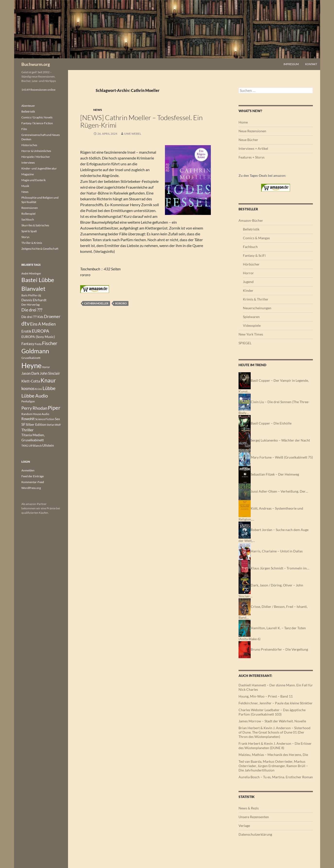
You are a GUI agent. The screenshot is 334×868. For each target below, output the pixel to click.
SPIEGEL (245, 343)
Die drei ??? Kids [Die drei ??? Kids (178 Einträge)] (32, 317)
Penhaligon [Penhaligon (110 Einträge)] (28, 401)
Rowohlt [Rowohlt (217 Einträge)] (28, 419)
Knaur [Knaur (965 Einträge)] (48, 380)
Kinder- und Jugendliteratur (39, 168)
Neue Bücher (248, 140)
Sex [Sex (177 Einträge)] (57, 419)
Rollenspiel (28, 214)
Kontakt (311, 64)
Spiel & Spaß (29, 231)
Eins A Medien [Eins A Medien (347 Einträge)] (43, 324)
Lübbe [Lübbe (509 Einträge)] (49, 388)
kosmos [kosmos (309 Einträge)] (28, 389)
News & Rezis (249, 808)
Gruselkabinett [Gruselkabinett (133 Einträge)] (31, 358)
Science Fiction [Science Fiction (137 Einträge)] (45, 419)
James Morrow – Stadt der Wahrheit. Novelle (272, 721)
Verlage (244, 826)
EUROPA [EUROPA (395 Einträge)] (40, 331)
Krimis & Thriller (256, 299)
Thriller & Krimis (32, 243)
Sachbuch (28, 219)
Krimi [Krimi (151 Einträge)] (39, 389)
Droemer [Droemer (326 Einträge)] (52, 316)
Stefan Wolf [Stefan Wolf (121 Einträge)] (54, 425)
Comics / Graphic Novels (37, 117)
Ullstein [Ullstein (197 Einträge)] (48, 445)
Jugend (248, 282)
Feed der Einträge (33, 476)
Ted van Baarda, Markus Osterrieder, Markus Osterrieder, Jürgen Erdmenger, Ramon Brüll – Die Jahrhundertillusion (273, 766)
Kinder (248, 290)
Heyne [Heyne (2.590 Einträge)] (31, 365)
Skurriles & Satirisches (35, 225)
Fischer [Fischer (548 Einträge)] (50, 343)
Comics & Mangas (256, 238)
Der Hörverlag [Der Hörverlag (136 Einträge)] (30, 305)
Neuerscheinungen (257, 308)
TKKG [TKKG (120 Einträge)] (25, 446)
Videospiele (252, 325)
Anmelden (28, 470)
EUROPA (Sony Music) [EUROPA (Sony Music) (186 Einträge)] (38, 337)
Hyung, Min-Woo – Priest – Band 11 (266, 696)
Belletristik (251, 229)
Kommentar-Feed (33, 482)
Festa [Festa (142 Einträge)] (38, 344)
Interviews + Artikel (253, 148)
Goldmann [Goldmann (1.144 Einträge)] (35, 351)
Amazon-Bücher (251, 220)
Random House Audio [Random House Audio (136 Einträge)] (35, 414)
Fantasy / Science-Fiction (37, 123)
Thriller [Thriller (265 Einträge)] (27, 430)
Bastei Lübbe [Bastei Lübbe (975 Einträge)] (38, 280)
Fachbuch (250, 247)
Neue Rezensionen (252, 131)
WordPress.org (31, 488)
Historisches (29, 145)
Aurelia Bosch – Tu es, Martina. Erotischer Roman (276, 777)
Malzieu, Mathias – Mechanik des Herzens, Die (273, 755)
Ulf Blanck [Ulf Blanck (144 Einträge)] (35, 446)
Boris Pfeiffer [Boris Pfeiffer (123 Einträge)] (29, 295)
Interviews (28, 163)
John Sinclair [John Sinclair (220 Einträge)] (50, 373)
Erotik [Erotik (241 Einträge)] (26, 331)
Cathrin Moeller (96, 303)
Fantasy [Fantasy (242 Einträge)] (28, 344)
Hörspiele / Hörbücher (36, 157)
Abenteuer (28, 106)
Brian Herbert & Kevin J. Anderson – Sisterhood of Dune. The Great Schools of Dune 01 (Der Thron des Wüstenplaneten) (274, 732)
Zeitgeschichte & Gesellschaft (40, 249)
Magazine (28, 174)
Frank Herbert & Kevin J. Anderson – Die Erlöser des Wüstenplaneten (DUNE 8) (275, 746)
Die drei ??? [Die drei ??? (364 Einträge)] (32, 310)
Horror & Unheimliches (36, 151)
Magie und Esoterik (34, 180)
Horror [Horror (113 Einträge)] (46, 367)
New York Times (251, 334)
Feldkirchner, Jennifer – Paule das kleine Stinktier (276, 703)
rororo (121, 303)
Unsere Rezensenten (254, 817)
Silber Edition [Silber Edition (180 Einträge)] (36, 425)
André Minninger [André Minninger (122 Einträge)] (31, 273)
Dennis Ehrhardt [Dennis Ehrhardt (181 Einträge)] (34, 300)
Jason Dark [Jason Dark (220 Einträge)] (30, 373)
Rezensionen (30, 208)
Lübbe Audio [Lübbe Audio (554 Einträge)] (35, 396)
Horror (248, 273)
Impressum (291, 64)
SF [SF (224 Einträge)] (23, 424)
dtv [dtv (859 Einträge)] (26, 323)
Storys (25, 237)
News (98, 110)
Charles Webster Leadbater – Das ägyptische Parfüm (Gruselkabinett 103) (272, 712)
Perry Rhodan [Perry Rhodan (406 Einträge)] (34, 408)
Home (243, 122)
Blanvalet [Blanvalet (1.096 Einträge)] (33, 288)
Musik (25, 186)
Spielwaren (251, 317)
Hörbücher (251, 264)
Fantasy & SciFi (254, 255)
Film (24, 129)
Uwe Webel (133, 134)
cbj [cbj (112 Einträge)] (39, 295)
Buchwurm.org (36, 64)
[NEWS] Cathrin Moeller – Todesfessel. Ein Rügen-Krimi (141, 121)
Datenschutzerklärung (255, 834)
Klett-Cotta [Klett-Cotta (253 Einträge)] (31, 381)
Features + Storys (252, 157)
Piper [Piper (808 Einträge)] (54, 408)
